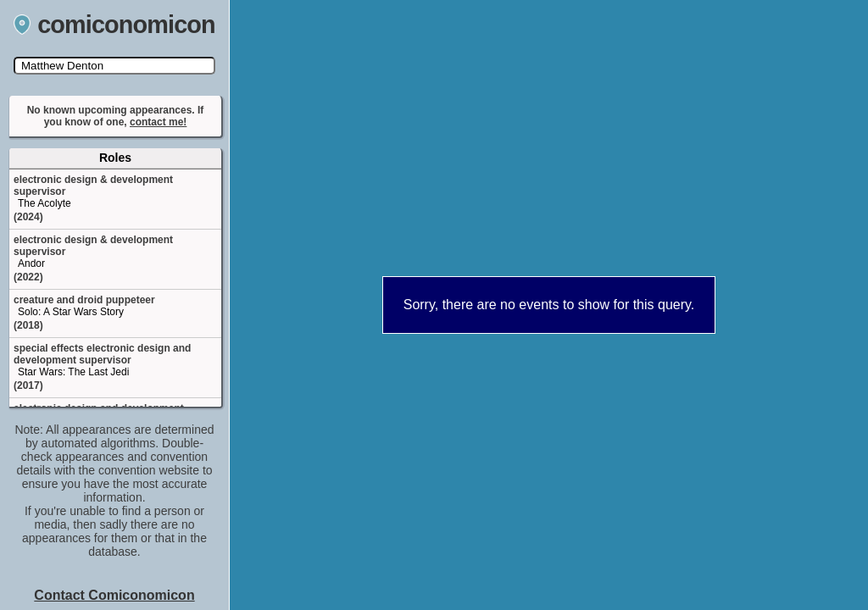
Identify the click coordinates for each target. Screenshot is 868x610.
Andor (31, 263)
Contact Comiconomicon (114, 595)
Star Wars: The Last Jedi (73, 372)
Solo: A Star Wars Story (71, 312)
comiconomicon (114, 25)
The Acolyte (45, 203)
